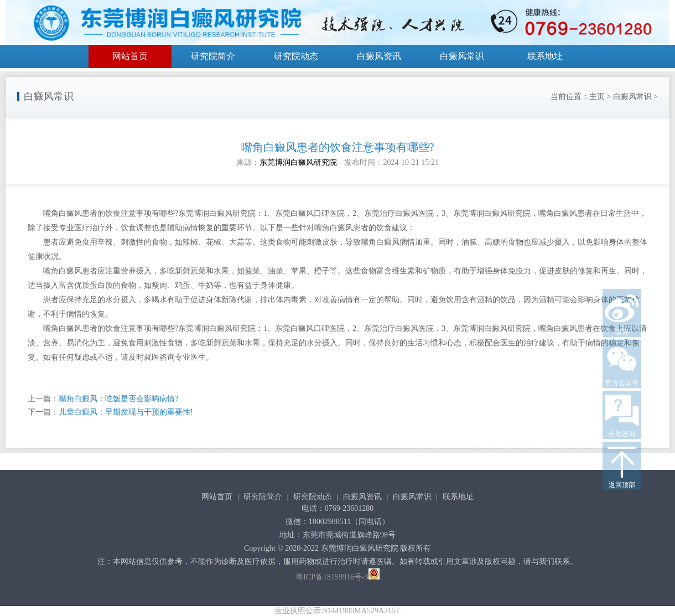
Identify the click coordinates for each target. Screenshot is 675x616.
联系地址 (545, 56)
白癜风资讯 (379, 56)
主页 (597, 97)
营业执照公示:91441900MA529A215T (337, 611)
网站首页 (130, 56)
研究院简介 (213, 56)
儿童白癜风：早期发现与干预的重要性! (126, 412)
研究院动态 (296, 56)
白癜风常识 (462, 56)
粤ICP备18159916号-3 (332, 577)
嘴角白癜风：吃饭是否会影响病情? (118, 399)
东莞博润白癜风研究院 (298, 162)
